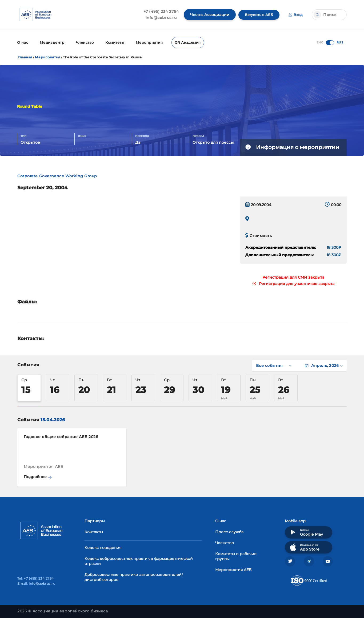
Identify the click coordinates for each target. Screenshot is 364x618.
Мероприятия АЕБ (233, 569)
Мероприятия (147, 42)
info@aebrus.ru (159, 18)
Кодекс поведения (103, 547)
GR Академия (184, 42)
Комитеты (113, 42)
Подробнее (38, 476)
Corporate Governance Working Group (57, 175)
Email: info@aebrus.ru (36, 583)
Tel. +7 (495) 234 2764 (36, 578)
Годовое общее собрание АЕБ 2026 (61, 436)
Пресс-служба (229, 531)
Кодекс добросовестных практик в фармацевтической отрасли (139, 560)
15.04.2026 (53, 419)
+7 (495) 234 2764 (159, 11)
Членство (83, 42)
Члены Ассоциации (207, 15)
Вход (295, 15)
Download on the (304, 546)
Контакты (94, 531)
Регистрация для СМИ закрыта (293, 276)
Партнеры (95, 520)
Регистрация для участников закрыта (293, 283)
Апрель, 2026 (324, 365)
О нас (22, 42)
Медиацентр (51, 42)
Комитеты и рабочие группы (236, 555)
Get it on (306, 531)
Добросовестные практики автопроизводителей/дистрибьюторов (134, 576)
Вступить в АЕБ (257, 15)
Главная (25, 56)
